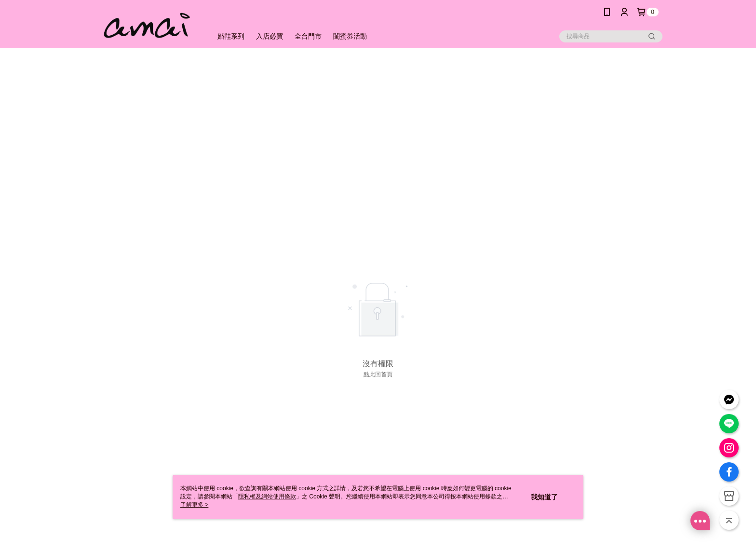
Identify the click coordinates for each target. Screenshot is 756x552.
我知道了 (544, 497)
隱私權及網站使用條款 (267, 497)
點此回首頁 (378, 374)
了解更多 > (194, 505)
